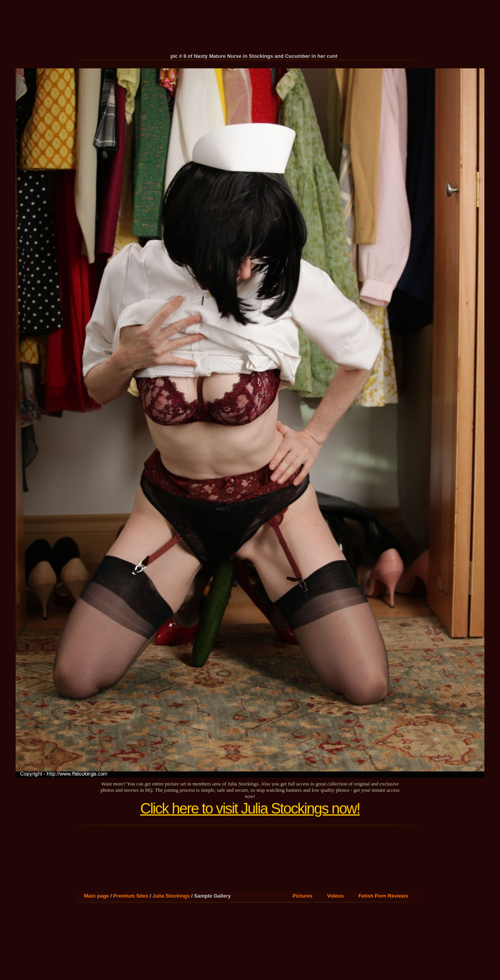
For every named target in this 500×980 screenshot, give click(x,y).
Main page (96, 896)
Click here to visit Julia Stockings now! (250, 809)
